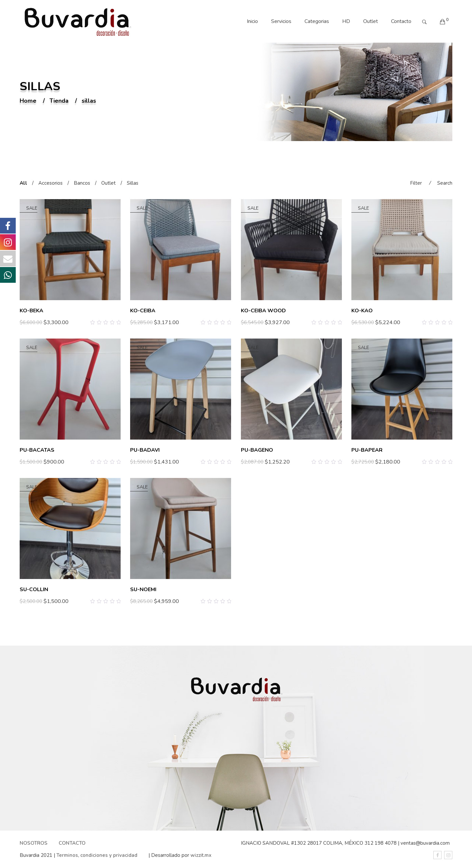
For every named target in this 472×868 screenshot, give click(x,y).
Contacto (401, 21)
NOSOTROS (34, 843)
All (23, 183)
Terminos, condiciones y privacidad (97, 855)
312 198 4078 (381, 843)
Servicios (281, 21)
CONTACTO (72, 843)
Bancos (82, 183)
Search (445, 183)
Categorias (317, 21)
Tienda (59, 101)
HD (346, 21)
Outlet (371, 21)
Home (28, 101)
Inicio (252, 21)
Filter (416, 183)
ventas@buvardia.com (425, 843)
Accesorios (50, 183)
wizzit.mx (201, 855)
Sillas (133, 183)
